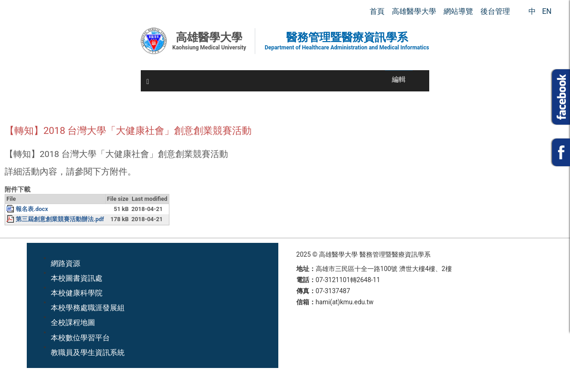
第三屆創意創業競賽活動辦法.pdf (60, 219)
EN (547, 11)
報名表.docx (32, 209)
